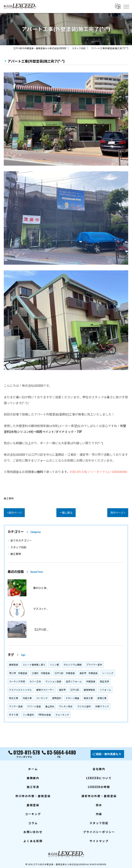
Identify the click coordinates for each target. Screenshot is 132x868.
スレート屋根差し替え (34, 664)
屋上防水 (50, 706)
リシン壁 (54, 664)
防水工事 (14, 698)
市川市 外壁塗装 (18, 673)
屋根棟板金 (89, 690)
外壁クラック (102, 706)
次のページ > (117, 512)
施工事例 (9, 498)
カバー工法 (35, 681)
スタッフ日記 (18, 547)
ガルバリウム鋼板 (73, 664)
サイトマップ (99, 841)
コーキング (42, 698)
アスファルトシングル (20, 690)
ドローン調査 (73, 698)
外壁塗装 (91, 681)
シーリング (108, 673)
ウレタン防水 (66, 706)
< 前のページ (15, 512)
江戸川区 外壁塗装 (65, 673)
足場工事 (102, 698)
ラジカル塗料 (84, 706)
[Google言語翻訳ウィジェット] (118, 6)
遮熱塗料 (57, 698)
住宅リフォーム (74, 681)
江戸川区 (75, 690)
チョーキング (62, 715)
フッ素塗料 (28, 715)
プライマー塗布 (94, 664)
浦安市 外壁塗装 (89, 673)
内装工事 (27, 698)
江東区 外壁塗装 (41, 673)
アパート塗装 (34, 706)
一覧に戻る (66, 512)
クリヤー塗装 (16, 706)
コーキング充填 (17, 681)
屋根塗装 (14, 664)
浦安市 (62, 690)
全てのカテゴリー (21, 540)
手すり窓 (14, 715)
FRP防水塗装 (45, 715)
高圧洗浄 (104, 681)
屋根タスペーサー (45, 690)
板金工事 (88, 698)
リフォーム (105, 690)
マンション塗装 (53, 681)
